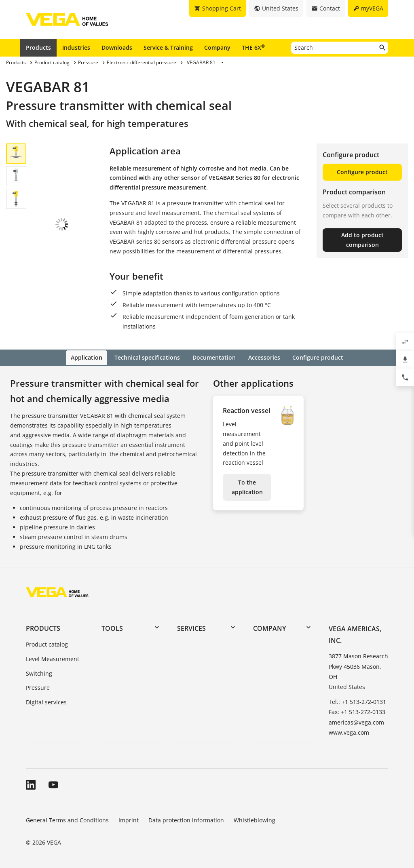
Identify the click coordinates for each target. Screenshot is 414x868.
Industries (76, 47)
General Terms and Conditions (67, 819)
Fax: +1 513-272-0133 (357, 711)
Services (191, 628)
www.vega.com (349, 732)
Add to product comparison (362, 240)
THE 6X (253, 47)
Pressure (38, 687)
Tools (112, 628)
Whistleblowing (255, 819)
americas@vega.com (356, 722)
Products (38, 47)
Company (217, 47)
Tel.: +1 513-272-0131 (357, 701)
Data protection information (186, 819)
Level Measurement (53, 658)
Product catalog (47, 644)
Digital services (46, 702)
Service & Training (168, 47)
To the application (247, 487)
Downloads (117, 47)
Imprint (129, 819)
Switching (39, 673)
